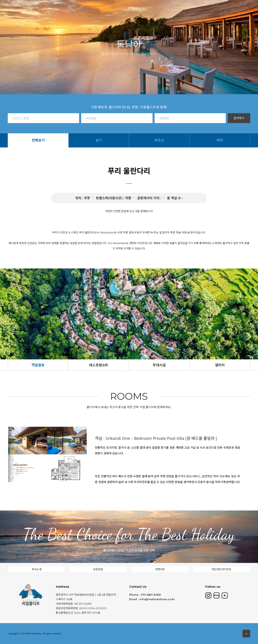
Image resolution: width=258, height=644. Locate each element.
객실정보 (38, 365)
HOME (49, 8)
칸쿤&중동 (101, 7)
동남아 (119, 6)
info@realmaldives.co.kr (157, 599)
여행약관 (160, 569)
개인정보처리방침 (221, 569)
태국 (154, 12)
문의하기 (239, 118)
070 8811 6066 (151, 595)
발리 (132, 12)
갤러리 (220, 365)
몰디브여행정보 (141, 5)
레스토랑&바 (99, 365)
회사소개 (37, 569)
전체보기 (120, 12)
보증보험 (98, 569)
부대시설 (159, 365)
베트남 (143, 12)
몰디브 (65, 8)
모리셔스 (82, 8)
